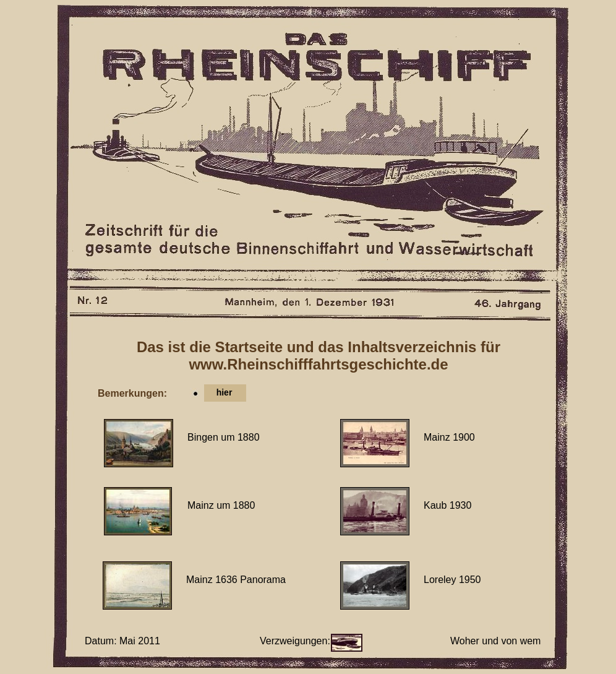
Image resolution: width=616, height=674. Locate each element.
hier (225, 392)
